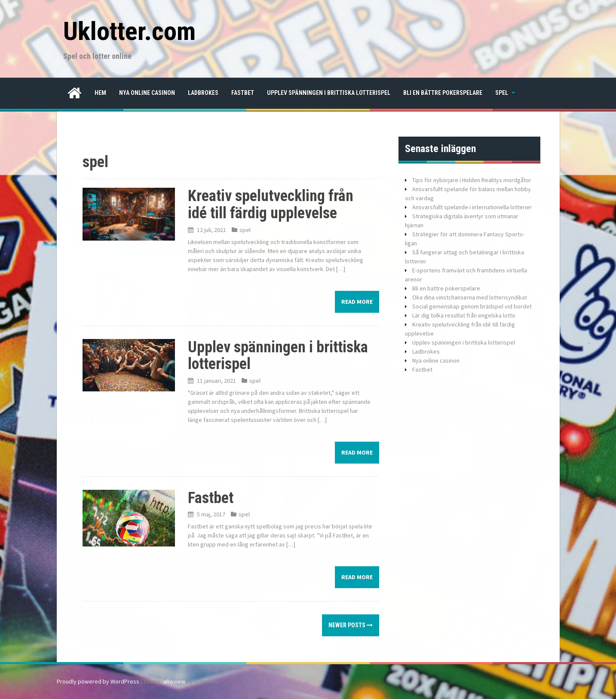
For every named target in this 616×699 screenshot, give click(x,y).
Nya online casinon (147, 93)
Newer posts (351, 625)
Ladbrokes (203, 93)
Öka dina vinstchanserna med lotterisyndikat (470, 297)
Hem (100, 93)
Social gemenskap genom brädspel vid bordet (472, 306)
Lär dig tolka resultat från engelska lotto (464, 315)
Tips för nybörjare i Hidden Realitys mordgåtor (472, 180)
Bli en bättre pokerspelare (443, 93)
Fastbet (243, 93)
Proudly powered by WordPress (98, 681)
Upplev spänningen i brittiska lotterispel (329, 93)
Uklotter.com (129, 31)
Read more (357, 302)
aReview (174, 681)
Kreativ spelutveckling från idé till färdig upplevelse (271, 205)
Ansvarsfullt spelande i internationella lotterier (472, 207)
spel (502, 93)
